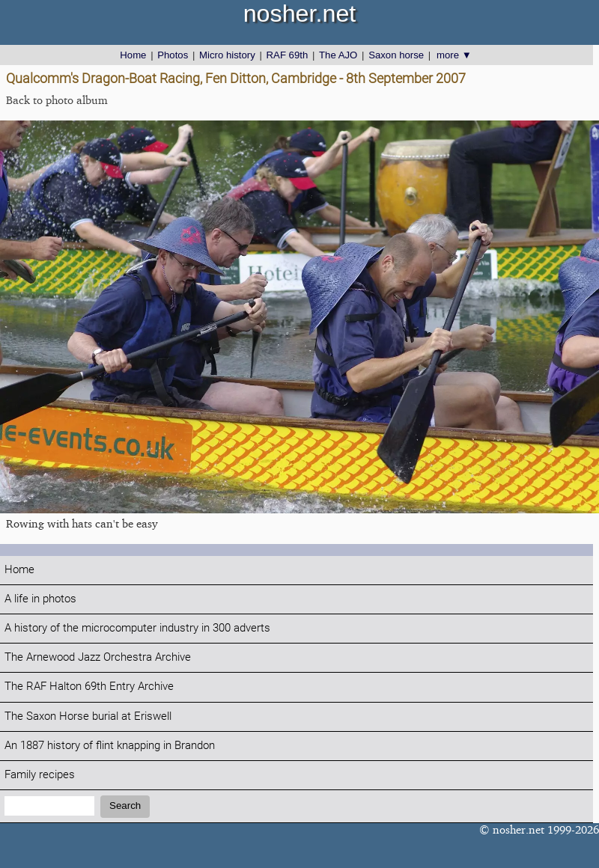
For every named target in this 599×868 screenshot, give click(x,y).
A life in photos (40, 599)
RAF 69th (288, 55)
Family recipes (40, 775)
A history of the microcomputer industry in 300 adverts (137, 628)
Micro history (227, 55)
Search (125, 806)
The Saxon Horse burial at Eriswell (88, 716)
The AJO (338, 55)
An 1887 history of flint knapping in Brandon (110, 746)
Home (133, 55)
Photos (173, 55)
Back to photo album (57, 100)
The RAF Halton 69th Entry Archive (89, 687)
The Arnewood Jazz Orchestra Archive (98, 657)
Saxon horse (396, 55)
